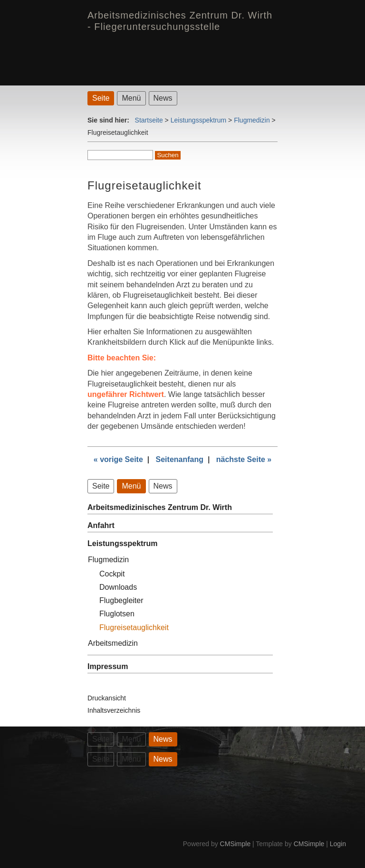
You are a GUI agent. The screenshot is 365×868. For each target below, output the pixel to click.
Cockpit (112, 574)
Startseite (149, 120)
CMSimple (235, 844)
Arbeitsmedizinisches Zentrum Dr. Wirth (160, 507)
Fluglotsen (117, 614)
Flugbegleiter (121, 600)
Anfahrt (101, 525)
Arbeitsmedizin (113, 643)
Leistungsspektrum (199, 120)
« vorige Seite (118, 459)
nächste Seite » (244, 459)
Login (338, 844)
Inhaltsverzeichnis (114, 710)
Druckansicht (107, 698)
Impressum (108, 666)
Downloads (118, 587)
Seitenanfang (180, 459)
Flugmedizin (252, 120)
